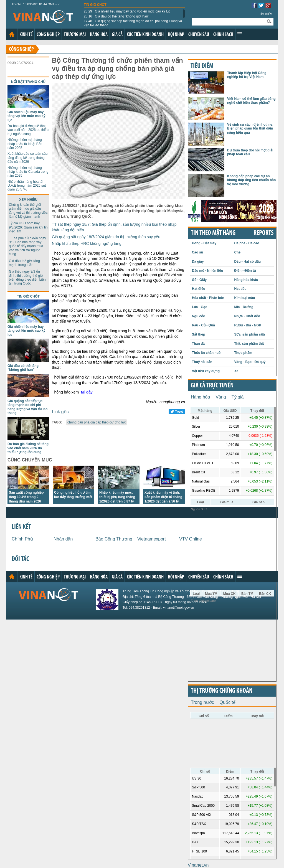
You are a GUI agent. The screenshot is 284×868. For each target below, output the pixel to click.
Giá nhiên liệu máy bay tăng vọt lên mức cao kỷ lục (127, 11)
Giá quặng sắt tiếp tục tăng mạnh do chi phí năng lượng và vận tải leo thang (133, 23)
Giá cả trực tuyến (212, 386)
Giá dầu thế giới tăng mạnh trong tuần (24, 263)
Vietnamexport (152, 539)
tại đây (87, 392)
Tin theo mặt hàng (213, 233)
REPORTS (263, 233)
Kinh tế (26, 35)
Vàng (221, 397)
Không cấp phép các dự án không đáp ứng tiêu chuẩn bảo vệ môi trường (251, 180)
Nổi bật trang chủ (28, 82)
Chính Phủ (22, 539)
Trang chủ (12, 34)
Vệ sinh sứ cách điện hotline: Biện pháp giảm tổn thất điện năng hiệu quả (250, 129)
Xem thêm (240, 34)
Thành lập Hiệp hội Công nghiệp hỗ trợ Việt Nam (247, 75)
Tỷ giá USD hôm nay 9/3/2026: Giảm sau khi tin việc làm (28, 227)
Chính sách (223, 35)
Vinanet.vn (198, 865)
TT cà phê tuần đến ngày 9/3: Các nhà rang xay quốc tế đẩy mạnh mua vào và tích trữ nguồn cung (27, 246)
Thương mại (75, 35)
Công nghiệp (48, 35)
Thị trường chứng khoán (222, 691)
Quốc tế (228, 702)
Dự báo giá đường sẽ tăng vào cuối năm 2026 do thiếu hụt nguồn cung (28, 130)
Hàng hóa (99, 35)
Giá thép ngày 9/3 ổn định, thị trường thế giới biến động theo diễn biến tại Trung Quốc (27, 277)
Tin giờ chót (95, 5)
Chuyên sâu (199, 35)
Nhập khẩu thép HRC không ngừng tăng (87, 243)
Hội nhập (176, 35)
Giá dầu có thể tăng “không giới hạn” (116, 16)
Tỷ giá (238, 397)
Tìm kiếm (266, 14)
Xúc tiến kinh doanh (145, 35)
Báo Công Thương (114, 539)
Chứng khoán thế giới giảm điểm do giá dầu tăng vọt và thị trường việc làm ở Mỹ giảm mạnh (28, 211)
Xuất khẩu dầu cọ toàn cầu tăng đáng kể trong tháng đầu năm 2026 (27, 158)
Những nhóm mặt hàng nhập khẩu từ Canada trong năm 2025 (28, 172)
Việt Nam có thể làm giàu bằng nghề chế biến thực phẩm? (251, 101)
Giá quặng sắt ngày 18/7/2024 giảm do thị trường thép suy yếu (106, 237)
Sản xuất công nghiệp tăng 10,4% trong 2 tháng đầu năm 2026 (26, 497)
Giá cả (117, 35)
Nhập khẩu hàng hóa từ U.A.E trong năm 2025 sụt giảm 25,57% (27, 186)
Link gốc (60, 412)
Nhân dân (63, 539)
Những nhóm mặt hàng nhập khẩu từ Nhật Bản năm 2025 (25, 144)
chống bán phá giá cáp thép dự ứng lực (97, 422)
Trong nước (202, 702)
